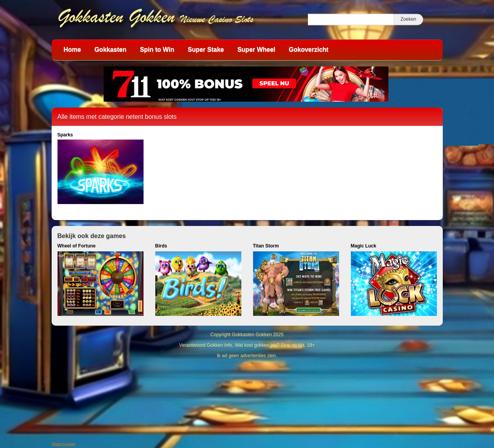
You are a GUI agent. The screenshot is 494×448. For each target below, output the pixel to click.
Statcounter (64, 444)
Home (72, 49)
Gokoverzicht (308, 49)
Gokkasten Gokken (252, 335)
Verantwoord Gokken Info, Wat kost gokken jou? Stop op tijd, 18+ (247, 345)
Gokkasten (110, 49)
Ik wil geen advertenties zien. (247, 356)
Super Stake (206, 49)
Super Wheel (256, 49)
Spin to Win (157, 49)
